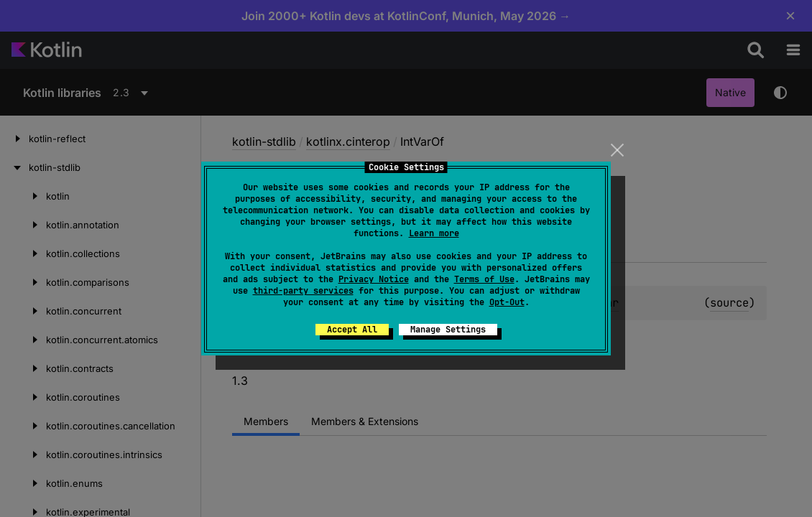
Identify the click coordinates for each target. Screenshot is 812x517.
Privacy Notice (374, 279)
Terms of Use (484, 279)
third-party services (303, 291)
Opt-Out (507, 302)
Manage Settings (448, 330)
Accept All (352, 330)
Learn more (434, 233)
